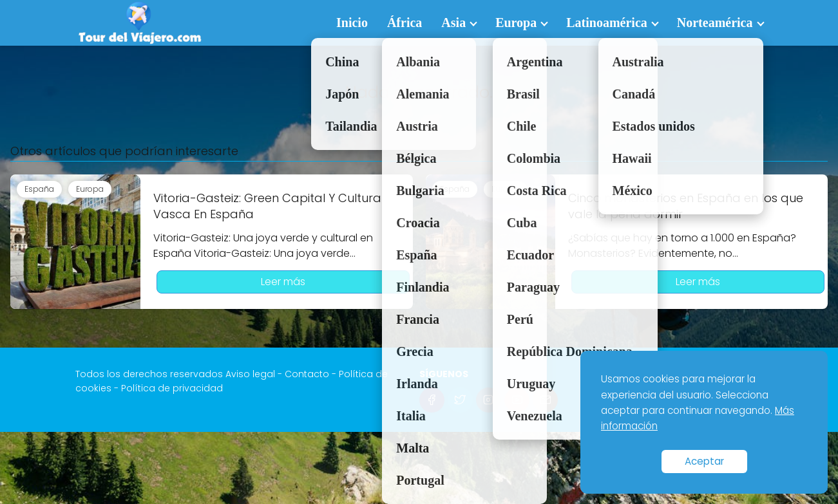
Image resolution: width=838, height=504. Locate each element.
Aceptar (704, 461)
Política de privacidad (172, 388)
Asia (453, 23)
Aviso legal (250, 374)
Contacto (307, 374)
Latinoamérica (607, 23)
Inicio (352, 23)
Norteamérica (715, 23)
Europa (516, 23)
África (405, 23)
